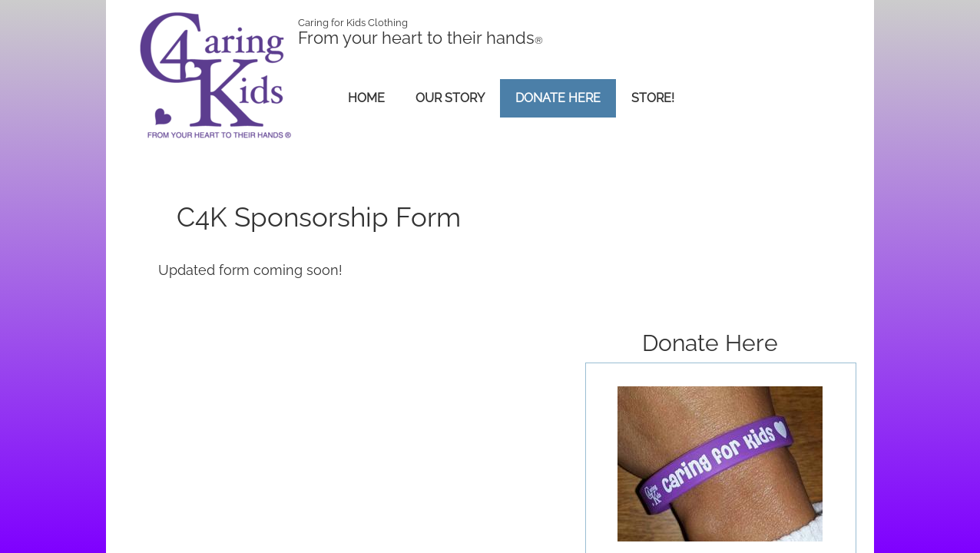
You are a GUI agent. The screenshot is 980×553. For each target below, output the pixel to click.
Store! (653, 98)
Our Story (450, 98)
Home (366, 98)
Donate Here (558, 98)
